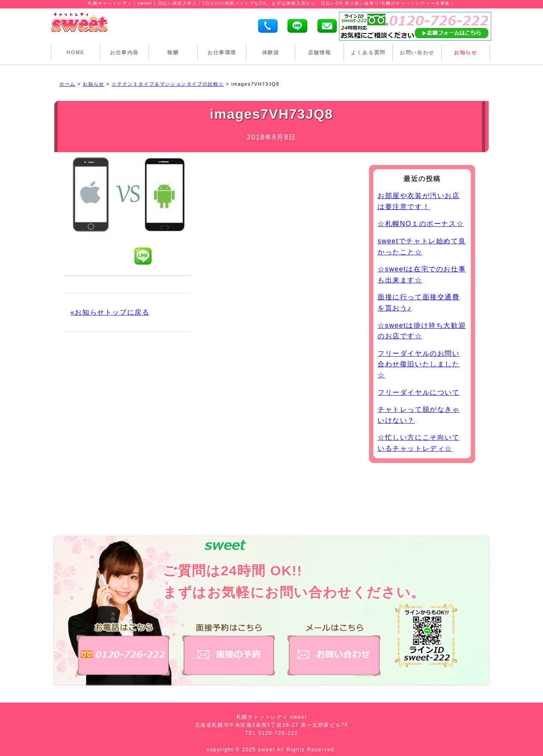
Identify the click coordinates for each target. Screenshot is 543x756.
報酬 (173, 53)
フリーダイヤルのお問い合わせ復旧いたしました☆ (419, 364)
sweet (268, 750)
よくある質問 (368, 53)
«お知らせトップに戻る (110, 312)
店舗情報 (319, 53)
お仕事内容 (124, 53)
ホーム (67, 84)
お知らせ (465, 53)
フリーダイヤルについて (419, 392)
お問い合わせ (417, 53)
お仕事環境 (222, 53)
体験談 (271, 53)
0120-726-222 (278, 733)
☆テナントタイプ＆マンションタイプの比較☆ (168, 84)
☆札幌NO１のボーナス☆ (421, 224)
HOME (76, 53)
